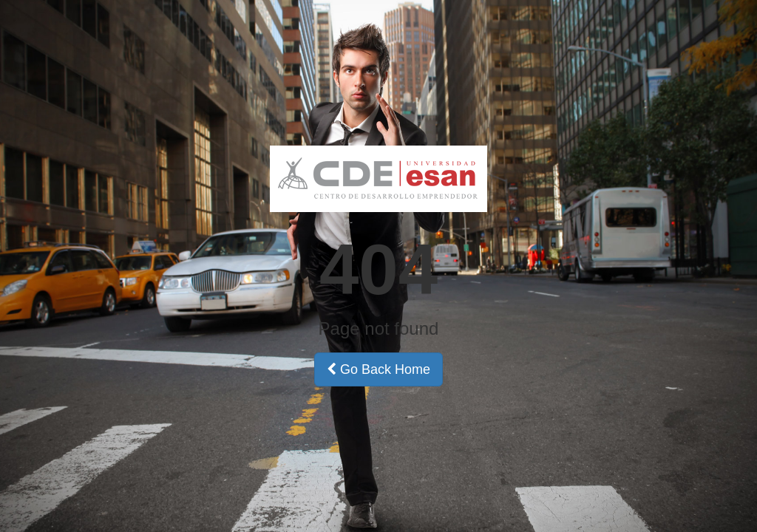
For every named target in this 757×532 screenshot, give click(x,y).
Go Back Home (378, 369)
